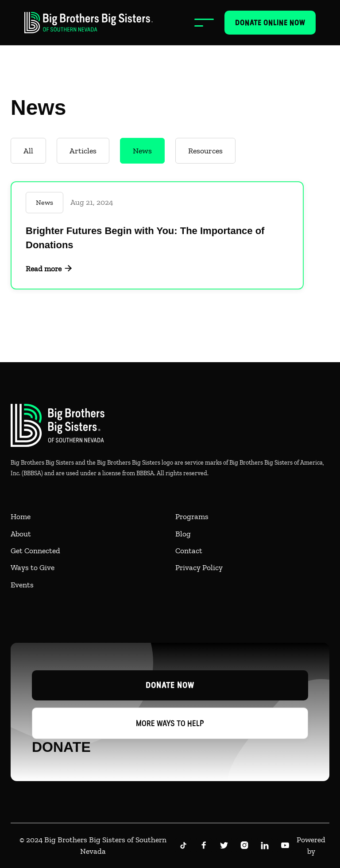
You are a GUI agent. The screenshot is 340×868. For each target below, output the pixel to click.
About (21, 534)
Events (22, 585)
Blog (183, 534)
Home (21, 516)
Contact (189, 551)
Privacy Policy (199, 567)
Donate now (170, 685)
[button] (204, 23)
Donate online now (270, 23)
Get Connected (35, 551)
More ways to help (170, 723)
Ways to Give (33, 567)
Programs (192, 516)
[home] (89, 23)
